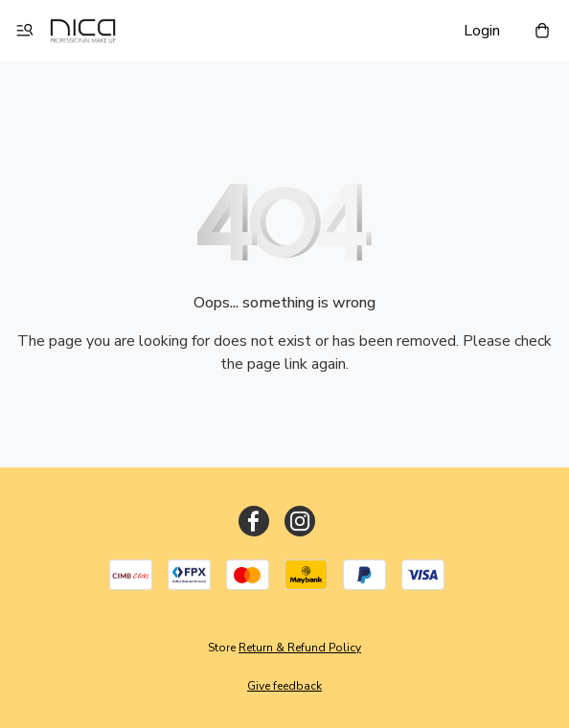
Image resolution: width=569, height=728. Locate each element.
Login (482, 31)
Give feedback (284, 686)
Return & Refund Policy (300, 648)
